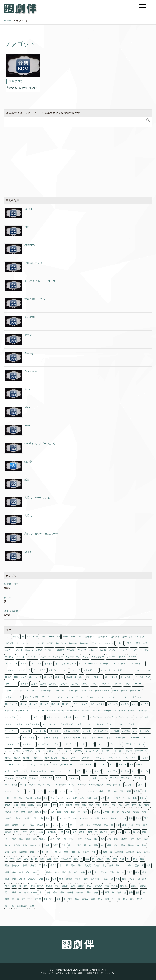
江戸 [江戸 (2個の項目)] (19, 859)
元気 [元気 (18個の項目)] (118, 798)
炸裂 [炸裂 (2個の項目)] (122, 859)
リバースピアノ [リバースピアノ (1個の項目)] (96, 785)
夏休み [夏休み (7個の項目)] (97, 812)
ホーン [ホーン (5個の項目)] (62, 771)
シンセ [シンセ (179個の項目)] (61, 711)
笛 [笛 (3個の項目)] (123, 872)
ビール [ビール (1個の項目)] (8, 758)
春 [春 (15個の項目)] (90, 845)
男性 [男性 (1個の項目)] (80, 866)
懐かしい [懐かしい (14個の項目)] (43, 839)
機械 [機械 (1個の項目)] (73, 852)
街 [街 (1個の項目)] (20, 886)
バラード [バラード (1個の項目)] (40, 751)
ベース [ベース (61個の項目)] (139, 765)
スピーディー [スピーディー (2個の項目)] (96, 717)
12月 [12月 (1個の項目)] (7, 637)
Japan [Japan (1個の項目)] (43, 637)
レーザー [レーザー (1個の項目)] (40, 791)
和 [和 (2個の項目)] (140, 805)
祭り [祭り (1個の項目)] (57, 872)
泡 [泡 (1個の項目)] (32, 859)
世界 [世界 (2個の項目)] (144, 791)
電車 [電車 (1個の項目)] (59, 899)
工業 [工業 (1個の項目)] (118, 825)
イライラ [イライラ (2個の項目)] (48, 664)
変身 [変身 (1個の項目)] (85, 812)
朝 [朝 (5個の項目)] (138, 845)
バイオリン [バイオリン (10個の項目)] (102, 744)
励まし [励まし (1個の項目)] (47, 805)
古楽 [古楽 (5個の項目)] (98, 805)
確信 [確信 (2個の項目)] (14, 872)
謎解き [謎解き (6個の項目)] (81, 886)
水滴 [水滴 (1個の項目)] (12, 859)
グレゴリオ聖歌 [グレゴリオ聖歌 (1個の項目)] (32, 697)
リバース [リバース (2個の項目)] (82, 785)
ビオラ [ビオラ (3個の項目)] (129, 751)
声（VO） (9, 598)
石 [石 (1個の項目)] (143, 866)
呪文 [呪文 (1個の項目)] (134, 805)
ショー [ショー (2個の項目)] (41, 711)
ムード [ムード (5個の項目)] (84, 778)
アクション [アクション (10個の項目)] (32, 657)
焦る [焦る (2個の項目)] (135, 859)
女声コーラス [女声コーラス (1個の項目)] (86, 818)
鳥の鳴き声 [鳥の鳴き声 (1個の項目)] (22, 906)
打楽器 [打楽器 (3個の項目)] (88, 839)
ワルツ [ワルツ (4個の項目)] (82, 791)
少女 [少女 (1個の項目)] (88, 825)
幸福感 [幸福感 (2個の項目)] (8, 832)
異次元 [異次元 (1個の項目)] (88, 866)
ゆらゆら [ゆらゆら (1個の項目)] (144, 650)
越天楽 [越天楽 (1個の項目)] (143, 886)
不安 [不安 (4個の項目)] (122, 791)
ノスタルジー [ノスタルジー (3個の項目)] (29, 744)
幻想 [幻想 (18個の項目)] (16, 832)
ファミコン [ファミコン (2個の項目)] (100, 758)
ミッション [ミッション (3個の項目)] (73, 778)
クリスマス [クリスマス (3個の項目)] (87, 691)
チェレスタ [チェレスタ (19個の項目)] (98, 724)
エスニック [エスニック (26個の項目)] (75, 670)
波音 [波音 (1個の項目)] (49, 859)
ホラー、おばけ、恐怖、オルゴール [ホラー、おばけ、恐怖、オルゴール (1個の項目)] (31, 771)
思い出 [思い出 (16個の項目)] (82, 832)
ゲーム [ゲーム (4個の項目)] (79, 697)
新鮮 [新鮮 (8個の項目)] (25, 845)
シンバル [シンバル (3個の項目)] (86, 711)
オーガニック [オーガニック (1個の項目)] (112, 677)
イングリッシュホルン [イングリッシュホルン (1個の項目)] (66, 664)
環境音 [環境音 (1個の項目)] (53, 866)
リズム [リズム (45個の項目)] (72, 785)
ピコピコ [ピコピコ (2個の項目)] (27, 758)
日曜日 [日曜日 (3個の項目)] (55, 845)
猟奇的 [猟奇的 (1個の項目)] (33, 866)
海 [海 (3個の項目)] (82, 859)
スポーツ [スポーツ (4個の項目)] (120, 717)
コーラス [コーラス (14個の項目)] (33, 704)
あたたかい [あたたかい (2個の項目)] (90, 637)
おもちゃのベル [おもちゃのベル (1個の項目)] (106, 643)
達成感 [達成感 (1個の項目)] (70, 893)
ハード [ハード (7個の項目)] (82, 744)
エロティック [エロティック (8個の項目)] (20, 677)
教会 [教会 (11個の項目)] (146, 839)
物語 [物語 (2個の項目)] (25, 866)
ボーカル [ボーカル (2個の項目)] (125, 771)
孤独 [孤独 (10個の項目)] (7, 825)
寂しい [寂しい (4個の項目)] (55, 825)
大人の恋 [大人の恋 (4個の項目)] (126, 812)
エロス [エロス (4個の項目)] (8, 677)
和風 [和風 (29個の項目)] (16, 812)
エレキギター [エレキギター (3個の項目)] (120, 670)
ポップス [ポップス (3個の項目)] (144, 771)
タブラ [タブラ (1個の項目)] (78, 724)
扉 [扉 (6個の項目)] (65, 839)
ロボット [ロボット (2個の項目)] (51, 791)
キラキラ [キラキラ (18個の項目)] (117, 684)
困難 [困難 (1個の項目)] (59, 812)
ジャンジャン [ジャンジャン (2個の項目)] (24, 717)
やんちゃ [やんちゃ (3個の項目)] (113, 650)
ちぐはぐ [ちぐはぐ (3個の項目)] (49, 650)
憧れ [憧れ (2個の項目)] (35, 839)
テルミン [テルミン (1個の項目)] (87, 731)
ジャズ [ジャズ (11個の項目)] (122, 711)
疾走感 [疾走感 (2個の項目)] (97, 866)
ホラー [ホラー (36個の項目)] (8, 771)
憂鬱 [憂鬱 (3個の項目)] (28, 839)
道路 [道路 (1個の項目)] (62, 893)
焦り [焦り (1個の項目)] (129, 859)
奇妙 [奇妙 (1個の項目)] (54, 818)
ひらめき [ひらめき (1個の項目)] (71, 650)
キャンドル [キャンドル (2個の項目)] (105, 684)
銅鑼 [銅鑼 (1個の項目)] (119, 893)
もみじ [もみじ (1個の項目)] (103, 650)
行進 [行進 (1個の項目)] (14, 886)
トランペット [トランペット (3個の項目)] (29, 738)
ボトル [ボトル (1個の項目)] (88, 771)
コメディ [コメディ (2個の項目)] (100, 697)
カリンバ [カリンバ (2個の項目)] (64, 684)
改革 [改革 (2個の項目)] (139, 839)
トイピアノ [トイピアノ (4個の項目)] (145, 731)
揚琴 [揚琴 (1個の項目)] (132, 839)
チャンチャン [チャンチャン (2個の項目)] (11, 731)
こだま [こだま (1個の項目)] (19, 650)
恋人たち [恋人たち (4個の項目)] (104, 832)
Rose (27, 425)
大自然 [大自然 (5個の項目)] (26, 818)
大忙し (28, 516)
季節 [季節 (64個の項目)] (146, 818)
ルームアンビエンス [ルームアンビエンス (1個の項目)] (14, 791)
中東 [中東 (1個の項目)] (14, 798)
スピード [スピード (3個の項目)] (109, 717)
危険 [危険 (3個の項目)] (91, 805)
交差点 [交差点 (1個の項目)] (38, 798)
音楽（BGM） (12, 611)
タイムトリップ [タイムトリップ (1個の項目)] (65, 724)
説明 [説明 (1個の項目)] (73, 886)
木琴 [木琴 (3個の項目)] (7, 852)
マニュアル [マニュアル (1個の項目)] (21, 778)
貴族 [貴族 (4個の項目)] (107, 886)
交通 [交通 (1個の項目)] (46, 798)
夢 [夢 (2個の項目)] (118, 812)
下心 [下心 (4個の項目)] (115, 791)
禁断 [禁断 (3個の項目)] (64, 872)
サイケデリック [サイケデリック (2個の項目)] (80, 704)
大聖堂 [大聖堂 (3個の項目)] (17, 818)
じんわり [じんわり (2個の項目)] (29, 650)
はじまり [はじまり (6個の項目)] (60, 650)
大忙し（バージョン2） (38, 498)
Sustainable (31, 371)
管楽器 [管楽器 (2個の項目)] (130, 872)
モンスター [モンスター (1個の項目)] (126, 778)
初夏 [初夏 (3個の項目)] (16, 805)
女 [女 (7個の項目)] (60, 818)
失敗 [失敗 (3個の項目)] (48, 818)
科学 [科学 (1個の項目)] (76, 872)
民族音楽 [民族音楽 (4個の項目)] (130, 852)
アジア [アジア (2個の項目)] (86, 657)
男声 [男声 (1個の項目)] (73, 866)
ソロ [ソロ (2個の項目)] (44, 724)
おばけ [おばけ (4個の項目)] (50, 643)
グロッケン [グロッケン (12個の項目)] (47, 697)
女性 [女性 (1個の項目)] (97, 818)
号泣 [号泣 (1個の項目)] (113, 805)
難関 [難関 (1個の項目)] (7, 899)
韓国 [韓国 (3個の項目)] (107, 899)
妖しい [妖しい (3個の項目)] (105, 818)
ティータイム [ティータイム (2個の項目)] (40, 731)
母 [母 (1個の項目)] (111, 852)
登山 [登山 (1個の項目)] (118, 866)
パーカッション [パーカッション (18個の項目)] (92, 751)
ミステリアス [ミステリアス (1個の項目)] (46, 778)
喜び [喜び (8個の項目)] (30, 812)
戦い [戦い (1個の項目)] (59, 839)
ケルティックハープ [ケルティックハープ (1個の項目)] (64, 697)
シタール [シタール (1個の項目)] (20, 711)
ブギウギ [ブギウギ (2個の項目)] (31, 765)
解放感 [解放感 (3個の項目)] (49, 886)
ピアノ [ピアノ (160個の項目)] (17, 758)
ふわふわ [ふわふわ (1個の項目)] (93, 650)
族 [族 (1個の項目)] (40, 845)
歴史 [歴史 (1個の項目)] (94, 852)
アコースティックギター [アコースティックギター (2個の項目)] (52, 657)
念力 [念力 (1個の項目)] (74, 832)
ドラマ (28, 335)
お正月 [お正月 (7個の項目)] (128, 643)
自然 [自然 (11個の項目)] (118, 879)
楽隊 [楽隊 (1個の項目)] (66, 852)
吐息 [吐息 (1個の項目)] (127, 805)
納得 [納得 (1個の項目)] (14, 879)
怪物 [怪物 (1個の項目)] (90, 832)
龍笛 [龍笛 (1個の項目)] (32, 906)
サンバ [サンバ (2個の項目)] (135, 704)
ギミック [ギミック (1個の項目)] (18, 691)
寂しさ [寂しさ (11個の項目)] (64, 825)
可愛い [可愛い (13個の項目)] (106, 805)
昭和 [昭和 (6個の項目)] (96, 845)
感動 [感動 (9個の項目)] (14, 839)
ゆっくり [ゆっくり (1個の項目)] (124, 650)
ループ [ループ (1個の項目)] (141, 785)
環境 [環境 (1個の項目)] (46, 866)
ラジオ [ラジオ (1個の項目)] (23, 785)
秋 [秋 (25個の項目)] (70, 872)
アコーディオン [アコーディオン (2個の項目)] (73, 657)
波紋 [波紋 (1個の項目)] (42, 859)
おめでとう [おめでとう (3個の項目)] (61, 643)
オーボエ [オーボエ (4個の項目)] (24, 684)
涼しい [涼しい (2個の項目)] (100, 859)
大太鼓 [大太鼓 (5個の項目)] (136, 812)
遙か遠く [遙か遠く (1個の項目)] (80, 893)
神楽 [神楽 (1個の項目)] (35, 872)
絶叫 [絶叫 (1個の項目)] (41, 879)
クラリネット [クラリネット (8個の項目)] (60, 691)
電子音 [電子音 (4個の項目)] (38, 899)
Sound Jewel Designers (77, 970)
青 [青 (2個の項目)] (64, 899)
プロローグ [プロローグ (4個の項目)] (102, 765)
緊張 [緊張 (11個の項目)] (54, 879)
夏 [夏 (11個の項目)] (91, 812)
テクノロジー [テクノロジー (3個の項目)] (55, 731)
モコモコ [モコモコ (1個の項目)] (114, 778)
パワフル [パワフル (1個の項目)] (78, 751)
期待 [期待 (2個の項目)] (144, 845)
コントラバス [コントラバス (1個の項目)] (135, 697)
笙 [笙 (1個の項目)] (118, 872)
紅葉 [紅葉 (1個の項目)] (7, 879)
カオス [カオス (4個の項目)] (34, 684)
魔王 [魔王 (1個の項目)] (7, 906)
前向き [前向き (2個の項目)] (31, 805)
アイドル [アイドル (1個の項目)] (20, 657)
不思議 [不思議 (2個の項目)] (137, 791)
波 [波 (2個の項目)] (36, 859)
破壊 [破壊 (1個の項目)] (7, 872)
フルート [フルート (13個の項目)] (9, 765)
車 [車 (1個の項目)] (20, 893)
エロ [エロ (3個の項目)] (148, 670)
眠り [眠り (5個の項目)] (130, 866)
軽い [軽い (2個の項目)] (26, 893)
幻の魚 (28, 461)
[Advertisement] (78, 162)
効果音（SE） (12, 584)
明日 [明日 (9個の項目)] (79, 845)
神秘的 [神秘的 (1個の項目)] (49, 872)
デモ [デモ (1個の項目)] (135, 731)
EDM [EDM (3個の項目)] (35, 637)
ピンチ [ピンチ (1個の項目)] (65, 758)
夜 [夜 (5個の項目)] (113, 812)
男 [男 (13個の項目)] (67, 866)
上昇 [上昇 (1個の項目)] (108, 791)
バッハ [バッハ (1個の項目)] (141, 744)
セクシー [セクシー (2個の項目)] (9, 724)
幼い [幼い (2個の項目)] (32, 832)
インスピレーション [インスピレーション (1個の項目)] (88, 664)
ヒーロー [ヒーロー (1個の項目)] (119, 751)
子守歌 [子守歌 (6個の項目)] (138, 818)
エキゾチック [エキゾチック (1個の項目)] (55, 670)
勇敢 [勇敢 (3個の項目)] (54, 805)
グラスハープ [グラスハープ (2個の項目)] (136, 691)
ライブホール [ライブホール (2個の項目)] (11, 785)
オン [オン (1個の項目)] (81, 677)
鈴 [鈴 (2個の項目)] (102, 893)
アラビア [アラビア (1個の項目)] (24, 664)
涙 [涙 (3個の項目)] (93, 859)
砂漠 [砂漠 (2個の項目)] (148, 866)
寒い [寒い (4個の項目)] (72, 825)
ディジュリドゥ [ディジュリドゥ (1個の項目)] (101, 731)
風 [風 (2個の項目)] (119, 899)
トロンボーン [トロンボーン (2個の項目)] (44, 738)
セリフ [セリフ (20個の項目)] (19, 724)
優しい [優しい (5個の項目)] (110, 798)
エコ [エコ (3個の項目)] (66, 670)
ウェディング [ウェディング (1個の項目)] (138, 664)
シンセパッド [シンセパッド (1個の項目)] (73, 711)
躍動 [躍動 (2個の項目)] (14, 893)
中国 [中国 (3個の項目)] (7, 798)
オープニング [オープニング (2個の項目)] (11, 684)
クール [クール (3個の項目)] (115, 691)
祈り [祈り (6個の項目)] (28, 872)
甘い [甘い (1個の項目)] (61, 866)
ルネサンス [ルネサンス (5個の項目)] (130, 785)
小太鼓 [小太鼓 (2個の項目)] (80, 825)
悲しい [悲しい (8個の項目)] (127, 832)
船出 (27, 480)
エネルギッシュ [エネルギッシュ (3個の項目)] (91, 670)
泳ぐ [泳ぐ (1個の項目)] (56, 859)
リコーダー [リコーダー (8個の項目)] (61, 785)
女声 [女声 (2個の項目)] (75, 818)
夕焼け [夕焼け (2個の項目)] (106, 812)
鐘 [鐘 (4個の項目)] (125, 893)
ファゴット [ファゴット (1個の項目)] (87, 758)
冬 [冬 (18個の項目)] (129, 798)
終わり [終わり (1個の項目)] (22, 879)
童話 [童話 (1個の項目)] (96, 872)
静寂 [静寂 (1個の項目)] (93, 899)
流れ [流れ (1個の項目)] (76, 859)
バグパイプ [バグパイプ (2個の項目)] (130, 744)
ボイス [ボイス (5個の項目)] (71, 771)
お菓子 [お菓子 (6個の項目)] (137, 643)
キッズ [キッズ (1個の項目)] (94, 684)
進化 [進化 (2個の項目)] (48, 893)
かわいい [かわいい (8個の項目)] (9, 650)
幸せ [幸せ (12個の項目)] (145, 825)
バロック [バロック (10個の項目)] (51, 751)
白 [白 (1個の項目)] (124, 866)
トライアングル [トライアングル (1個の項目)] (12, 738)
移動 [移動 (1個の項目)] (83, 872)
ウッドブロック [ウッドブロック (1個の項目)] (23, 670)
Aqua (27, 389)
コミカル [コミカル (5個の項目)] (89, 697)
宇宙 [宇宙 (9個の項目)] (23, 825)
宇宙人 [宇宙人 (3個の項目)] (31, 825)
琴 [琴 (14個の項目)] (40, 866)
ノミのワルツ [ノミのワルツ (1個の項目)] (44, 744)
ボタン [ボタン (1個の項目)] (80, 771)
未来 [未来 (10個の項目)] (32, 852)
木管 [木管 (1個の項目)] (14, 852)
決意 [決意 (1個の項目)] (26, 859)
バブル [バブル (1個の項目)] (17, 751)
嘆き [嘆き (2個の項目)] (46, 812)
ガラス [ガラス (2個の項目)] (85, 684)
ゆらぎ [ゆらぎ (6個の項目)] (134, 650)
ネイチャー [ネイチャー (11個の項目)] (134, 738)
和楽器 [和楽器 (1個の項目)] (8, 812)
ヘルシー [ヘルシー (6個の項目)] (122, 765)
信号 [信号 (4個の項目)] (96, 798)
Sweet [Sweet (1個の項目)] (65, 637)
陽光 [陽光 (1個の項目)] (131, 893)
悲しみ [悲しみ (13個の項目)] (136, 832)
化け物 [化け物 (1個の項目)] (69, 805)
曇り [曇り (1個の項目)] (123, 845)
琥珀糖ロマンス (33, 263)
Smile (28, 552)
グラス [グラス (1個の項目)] (124, 691)
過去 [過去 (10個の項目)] (55, 893)
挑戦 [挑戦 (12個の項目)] (109, 839)
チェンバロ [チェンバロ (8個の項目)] (120, 724)
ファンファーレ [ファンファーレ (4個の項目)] (130, 758)
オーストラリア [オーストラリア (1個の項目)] (143, 677)
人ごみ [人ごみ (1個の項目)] (60, 798)
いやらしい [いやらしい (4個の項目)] (140, 637)
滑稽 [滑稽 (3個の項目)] (115, 859)
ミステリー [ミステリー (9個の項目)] (60, 778)
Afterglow (30, 245)
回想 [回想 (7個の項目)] (52, 812)
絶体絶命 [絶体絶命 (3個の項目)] (32, 879)
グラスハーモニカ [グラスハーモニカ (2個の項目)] (13, 697)
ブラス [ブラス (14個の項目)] (54, 765)
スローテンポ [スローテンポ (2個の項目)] (142, 717)
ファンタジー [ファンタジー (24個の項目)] (114, 758)
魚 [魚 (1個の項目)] (13, 906)
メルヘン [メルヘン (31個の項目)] (103, 778)
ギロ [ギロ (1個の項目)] (27, 691)
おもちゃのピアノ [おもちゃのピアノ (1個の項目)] (88, 643)
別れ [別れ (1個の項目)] (23, 805)
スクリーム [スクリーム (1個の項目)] (38, 717)
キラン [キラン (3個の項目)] (127, 684)
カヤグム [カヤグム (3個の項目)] (53, 684)
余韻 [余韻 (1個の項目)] (82, 798)
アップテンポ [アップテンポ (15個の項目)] (98, 657)
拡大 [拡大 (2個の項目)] (103, 839)
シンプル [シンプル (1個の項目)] (97, 711)
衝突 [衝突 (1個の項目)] (33, 886)
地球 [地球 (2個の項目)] (66, 812)
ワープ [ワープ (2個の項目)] (91, 791)
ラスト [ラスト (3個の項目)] (32, 785)
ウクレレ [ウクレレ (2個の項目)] (9, 670)
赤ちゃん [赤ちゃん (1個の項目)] (124, 886)
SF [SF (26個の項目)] (58, 637)
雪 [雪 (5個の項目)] (18, 899)
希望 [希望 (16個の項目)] (124, 825)
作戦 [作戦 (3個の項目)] (89, 798)
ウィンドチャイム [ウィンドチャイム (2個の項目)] (121, 664)
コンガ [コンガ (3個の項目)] (123, 697)
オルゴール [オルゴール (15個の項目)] (71, 677)
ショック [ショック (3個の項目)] (31, 711)
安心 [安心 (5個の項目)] (48, 825)
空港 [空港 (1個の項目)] (90, 872)
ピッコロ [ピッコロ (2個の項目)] (38, 758)
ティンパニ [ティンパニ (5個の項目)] (25, 731)
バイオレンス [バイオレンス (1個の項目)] (116, 744)
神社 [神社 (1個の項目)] (41, 872)
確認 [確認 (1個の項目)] (21, 872)
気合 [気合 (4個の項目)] (139, 852)
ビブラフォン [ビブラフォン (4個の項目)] (141, 751)
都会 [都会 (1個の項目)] (96, 893)
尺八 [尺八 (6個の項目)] (106, 825)
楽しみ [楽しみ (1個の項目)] (58, 852)
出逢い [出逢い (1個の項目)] (143, 798)
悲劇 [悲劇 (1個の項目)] (144, 832)
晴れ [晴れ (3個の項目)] (116, 845)
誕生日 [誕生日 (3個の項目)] (65, 886)
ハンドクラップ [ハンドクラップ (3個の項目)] (69, 744)
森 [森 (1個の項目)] (42, 852)
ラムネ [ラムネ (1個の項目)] (41, 785)
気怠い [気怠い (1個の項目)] (147, 852)
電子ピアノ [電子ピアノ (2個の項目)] (27, 899)
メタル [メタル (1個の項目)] (93, 778)
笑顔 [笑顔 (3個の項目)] (112, 872)
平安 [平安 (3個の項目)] (138, 825)
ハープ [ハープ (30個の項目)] (91, 744)
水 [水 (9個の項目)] (6, 859)
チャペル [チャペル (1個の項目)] (132, 724)
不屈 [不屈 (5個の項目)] (129, 791)
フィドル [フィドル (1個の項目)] (144, 758)
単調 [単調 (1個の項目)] (77, 805)
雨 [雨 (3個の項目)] (13, 899)
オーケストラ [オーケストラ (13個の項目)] (127, 677)
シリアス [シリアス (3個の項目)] (51, 711)
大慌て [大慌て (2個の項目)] (145, 812)
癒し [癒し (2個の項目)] (105, 866)
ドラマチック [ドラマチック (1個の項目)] (98, 738)
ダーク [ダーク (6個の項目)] (87, 724)
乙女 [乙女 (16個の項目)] (21, 798)
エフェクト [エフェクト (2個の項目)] (106, 670)
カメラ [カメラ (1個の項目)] (43, 684)
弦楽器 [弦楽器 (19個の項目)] (40, 832)
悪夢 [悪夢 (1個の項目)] (120, 832)
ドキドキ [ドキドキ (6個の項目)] (57, 738)
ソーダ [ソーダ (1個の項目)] (52, 724)
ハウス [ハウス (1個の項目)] (56, 744)
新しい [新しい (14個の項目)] (8, 845)
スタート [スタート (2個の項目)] (68, 717)
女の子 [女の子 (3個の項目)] (67, 818)
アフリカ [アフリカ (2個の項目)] (132, 657)
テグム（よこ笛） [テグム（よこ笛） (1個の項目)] (72, 731)
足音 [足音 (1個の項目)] (7, 893)
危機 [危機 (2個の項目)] (84, 805)
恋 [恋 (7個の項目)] (96, 832)
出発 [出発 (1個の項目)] (135, 798)
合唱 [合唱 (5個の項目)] (120, 805)
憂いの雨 (30, 317)
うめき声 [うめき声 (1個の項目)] (9, 643)
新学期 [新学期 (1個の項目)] (17, 845)
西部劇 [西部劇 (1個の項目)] (40, 886)
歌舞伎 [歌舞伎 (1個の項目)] (86, 852)
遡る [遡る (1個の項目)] (89, 893)
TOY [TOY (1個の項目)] (73, 637)
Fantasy (29, 353)
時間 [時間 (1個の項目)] (109, 845)
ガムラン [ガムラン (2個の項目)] (75, 684)
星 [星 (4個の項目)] (85, 845)
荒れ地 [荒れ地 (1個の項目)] (132, 879)
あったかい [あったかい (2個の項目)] (103, 637)
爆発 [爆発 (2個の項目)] (7, 866)
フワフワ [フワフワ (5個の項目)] (20, 765)
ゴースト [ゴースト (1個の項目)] (66, 704)
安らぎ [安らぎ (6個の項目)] (40, 825)
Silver (28, 407)
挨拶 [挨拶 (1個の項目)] (116, 839)
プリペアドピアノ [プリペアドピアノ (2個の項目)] (85, 765)
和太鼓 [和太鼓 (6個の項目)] (147, 805)
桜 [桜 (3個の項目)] (38, 852)
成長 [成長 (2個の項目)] (52, 839)
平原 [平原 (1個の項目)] (131, 825)
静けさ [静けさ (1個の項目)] (85, 899)
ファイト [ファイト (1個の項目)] (75, 758)
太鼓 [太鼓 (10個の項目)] (41, 818)
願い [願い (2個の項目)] (113, 899)
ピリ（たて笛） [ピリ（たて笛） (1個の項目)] (52, 758)
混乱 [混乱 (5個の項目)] (108, 859)
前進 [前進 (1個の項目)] (39, 805)
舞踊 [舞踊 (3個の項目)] (124, 879)
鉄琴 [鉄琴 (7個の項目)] (107, 893)
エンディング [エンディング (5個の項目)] (35, 677)
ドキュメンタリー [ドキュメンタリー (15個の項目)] (72, 738)
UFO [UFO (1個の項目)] (80, 637)
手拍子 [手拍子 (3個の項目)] (72, 839)
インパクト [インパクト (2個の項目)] (105, 664)
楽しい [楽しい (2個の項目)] (49, 852)
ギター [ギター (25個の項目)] (8, 691)
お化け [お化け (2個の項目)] (119, 643)
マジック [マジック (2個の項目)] (9, 778)
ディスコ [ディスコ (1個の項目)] (115, 731)
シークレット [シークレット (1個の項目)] (110, 711)
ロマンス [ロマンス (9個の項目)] (62, 791)
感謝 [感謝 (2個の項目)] (21, 839)
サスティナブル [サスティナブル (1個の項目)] (97, 704)
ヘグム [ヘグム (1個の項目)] (113, 765)
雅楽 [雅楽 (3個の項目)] (137, 893)
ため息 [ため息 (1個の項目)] (39, 650)
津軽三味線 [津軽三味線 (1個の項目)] (66, 859)
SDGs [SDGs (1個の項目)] (52, 637)
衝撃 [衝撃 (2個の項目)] (26, 886)
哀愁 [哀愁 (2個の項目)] (23, 812)
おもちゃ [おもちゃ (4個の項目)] (73, 643)
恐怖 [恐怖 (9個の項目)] (113, 832)
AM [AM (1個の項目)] (23, 637)
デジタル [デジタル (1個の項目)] (126, 731)
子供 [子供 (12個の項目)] (131, 818)
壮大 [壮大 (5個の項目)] (73, 812)
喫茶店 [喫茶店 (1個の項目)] (38, 812)
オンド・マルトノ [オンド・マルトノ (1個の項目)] (94, 677)
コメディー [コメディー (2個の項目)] (112, 697)
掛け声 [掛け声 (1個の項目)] (124, 839)
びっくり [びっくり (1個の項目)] (82, 650)
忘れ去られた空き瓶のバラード (42, 534)
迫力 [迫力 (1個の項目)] (41, 893)
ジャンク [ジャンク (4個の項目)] (143, 711)
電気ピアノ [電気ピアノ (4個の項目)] (49, 899)
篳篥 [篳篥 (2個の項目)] (144, 872)
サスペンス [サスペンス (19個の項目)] (113, 704)
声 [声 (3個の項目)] (79, 812)
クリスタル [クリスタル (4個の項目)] (74, 691)
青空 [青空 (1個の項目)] (70, 899)
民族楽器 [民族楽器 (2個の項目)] (119, 852)
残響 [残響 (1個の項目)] (105, 852)
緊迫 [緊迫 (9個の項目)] (61, 879)
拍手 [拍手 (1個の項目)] (96, 839)
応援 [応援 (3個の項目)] (68, 832)
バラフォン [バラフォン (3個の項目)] (28, 751)
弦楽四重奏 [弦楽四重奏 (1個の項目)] (51, 832)
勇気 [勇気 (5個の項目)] (61, 805)
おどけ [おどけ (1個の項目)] (41, 643)
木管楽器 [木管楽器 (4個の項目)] (23, 852)
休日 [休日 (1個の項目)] (75, 798)
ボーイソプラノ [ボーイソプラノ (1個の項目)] (110, 771)
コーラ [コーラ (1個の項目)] (23, 704)
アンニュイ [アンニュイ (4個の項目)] (36, 664)
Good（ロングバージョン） (40, 443)
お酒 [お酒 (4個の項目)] (145, 643)
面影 (27, 227)
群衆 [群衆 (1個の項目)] (86, 879)
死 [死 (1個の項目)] (99, 852)
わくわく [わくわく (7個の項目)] (9, 657)
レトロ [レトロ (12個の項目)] (30, 791)
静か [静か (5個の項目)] (77, 899)
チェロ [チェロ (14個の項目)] (109, 724)
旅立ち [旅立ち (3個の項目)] (33, 845)
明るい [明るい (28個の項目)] (71, 845)
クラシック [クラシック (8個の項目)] (46, 691)
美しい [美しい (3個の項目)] (78, 879)
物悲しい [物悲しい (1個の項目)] (16, 866)
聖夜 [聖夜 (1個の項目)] (106, 879)
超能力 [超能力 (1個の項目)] (134, 886)
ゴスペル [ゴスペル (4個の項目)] (55, 704)
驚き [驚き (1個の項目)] (125, 899)
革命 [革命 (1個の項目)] (100, 899)
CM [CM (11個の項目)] (29, 637)
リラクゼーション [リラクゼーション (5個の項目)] (114, 785)
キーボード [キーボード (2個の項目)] (138, 684)
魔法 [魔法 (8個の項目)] (132, 899)
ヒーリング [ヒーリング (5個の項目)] (107, 751)
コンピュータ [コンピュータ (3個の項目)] (11, 704)
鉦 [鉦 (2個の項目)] (113, 893)
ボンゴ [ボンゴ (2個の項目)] (97, 771)
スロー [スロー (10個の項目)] (130, 717)
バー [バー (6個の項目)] (60, 751)
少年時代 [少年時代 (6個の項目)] (97, 825)
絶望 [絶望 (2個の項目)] (48, 879)
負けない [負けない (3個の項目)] (98, 886)
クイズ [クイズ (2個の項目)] (35, 691)
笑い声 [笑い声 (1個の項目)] (104, 872)
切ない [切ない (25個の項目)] (8, 805)
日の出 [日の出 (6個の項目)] (47, 845)
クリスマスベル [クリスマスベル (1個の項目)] (102, 691)
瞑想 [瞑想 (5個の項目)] (137, 866)
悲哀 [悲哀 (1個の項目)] (7, 839)
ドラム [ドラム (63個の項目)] (110, 738)
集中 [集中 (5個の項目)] (144, 893)
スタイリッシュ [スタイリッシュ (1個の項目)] (54, 717)
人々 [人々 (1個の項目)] (52, 798)
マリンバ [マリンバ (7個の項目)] (33, 778)
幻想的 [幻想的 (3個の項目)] (24, 832)
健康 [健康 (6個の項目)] (103, 798)
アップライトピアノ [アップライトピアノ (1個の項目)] (116, 657)
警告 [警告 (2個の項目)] (89, 886)
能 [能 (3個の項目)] (112, 879)
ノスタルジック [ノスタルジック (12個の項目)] (12, 744)
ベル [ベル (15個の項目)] (131, 765)
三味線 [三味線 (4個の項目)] (100, 791)
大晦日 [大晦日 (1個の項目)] (8, 818)
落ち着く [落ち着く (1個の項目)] (142, 879)
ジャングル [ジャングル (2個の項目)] (10, 717)
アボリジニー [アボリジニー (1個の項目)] (11, 664)
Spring (28, 209)
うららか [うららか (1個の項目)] (20, 643)
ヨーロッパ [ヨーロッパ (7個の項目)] (139, 778)
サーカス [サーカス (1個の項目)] (144, 704)
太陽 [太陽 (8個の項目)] (34, 818)
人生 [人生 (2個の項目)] (68, 798)
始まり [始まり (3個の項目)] (114, 818)
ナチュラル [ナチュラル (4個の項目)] (121, 738)
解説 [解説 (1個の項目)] (57, 886)
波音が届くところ (35, 299)
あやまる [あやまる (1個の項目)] (115, 637)
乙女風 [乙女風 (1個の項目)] (29, 798)
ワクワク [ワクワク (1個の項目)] (72, 791)
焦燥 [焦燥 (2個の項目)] (142, 859)
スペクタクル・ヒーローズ (40, 281)
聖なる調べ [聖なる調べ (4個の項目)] (96, 879)
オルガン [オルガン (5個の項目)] (59, 677)
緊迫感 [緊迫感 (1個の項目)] (69, 879)
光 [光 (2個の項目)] (124, 798)
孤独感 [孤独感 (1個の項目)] (15, 825)
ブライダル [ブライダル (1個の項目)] (43, 765)
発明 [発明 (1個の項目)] (111, 866)
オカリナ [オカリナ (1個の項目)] (48, 677)
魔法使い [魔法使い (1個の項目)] (141, 899)
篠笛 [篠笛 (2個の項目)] (137, 872)
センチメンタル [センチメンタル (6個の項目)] (32, 724)
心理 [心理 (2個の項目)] (61, 832)
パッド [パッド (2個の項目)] (68, 751)
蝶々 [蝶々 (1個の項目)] (7, 886)
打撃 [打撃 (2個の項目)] (80, 839)
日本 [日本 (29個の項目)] (63, 845)
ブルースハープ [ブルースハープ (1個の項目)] (67, 765)
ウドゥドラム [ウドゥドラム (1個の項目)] (40, 670)
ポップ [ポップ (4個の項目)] (135, 771)
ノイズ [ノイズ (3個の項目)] (145, 738)
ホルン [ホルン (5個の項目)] (53, 771)
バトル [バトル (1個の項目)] (8, 751)
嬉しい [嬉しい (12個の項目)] (123, 818)
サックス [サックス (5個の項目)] (125, 704)
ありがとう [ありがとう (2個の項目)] (127, 637)
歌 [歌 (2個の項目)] (79, 852)
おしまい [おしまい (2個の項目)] (31, 643)
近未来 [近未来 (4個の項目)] (34, 893)
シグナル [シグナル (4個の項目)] (9, 711)
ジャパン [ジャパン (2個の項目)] (132, 711)
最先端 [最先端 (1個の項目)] (131, 845)
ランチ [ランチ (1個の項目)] (50, 785)
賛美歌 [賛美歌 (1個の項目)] (114, 886)
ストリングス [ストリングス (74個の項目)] (81, 717)
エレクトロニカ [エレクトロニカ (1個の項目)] (136, 670)
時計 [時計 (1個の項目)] (103, 845)
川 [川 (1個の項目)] (112, 825)
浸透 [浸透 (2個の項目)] (87, 859)
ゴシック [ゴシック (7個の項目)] (44, 704)
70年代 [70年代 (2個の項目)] (15, 637)
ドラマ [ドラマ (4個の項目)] (86, 738)
